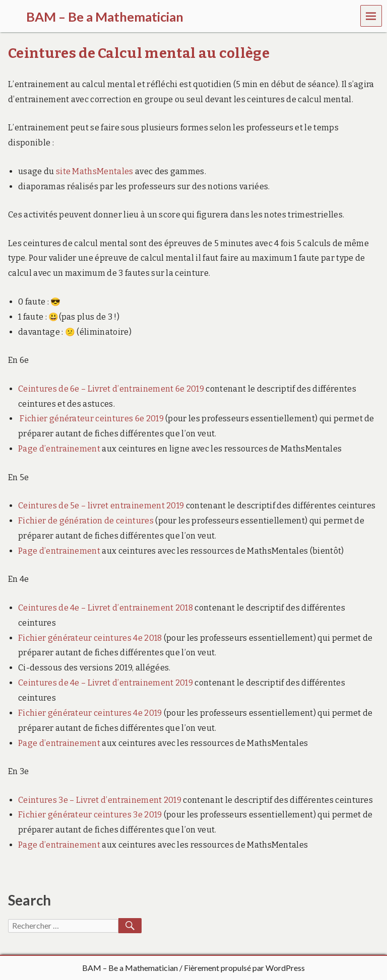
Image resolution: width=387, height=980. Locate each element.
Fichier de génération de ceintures (86, 521)
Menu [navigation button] (371, 15)
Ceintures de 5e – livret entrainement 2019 (101, 506)
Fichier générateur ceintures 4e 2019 (90, 713)
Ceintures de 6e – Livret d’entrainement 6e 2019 (111, 389)
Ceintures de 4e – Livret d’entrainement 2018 (106, 608)
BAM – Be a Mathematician (130, 968)
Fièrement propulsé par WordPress (244, 968)
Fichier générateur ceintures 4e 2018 (90, 638)
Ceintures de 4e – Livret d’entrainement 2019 (106, 683)
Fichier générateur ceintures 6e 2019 (92, 419)
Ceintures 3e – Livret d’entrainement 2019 (100, 800)
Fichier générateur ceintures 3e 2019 (90, 815)
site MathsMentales (95, 171)
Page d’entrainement (59, 449)
